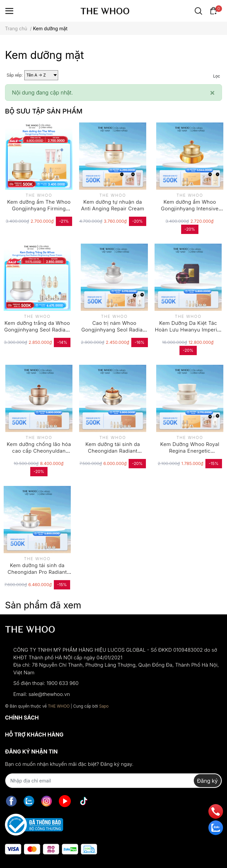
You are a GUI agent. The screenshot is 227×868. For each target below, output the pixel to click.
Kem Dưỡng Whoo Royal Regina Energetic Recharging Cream (190, 451)
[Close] (212, 93)
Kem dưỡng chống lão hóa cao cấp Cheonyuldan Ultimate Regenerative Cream (39, 454)
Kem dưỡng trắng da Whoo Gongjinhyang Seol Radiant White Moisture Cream (37, 329)
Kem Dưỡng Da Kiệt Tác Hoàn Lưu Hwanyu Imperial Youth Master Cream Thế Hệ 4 (188, 333)
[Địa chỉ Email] (113, 781)
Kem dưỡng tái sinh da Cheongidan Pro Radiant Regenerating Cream (37, 572)
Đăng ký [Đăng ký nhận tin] (207, 781)
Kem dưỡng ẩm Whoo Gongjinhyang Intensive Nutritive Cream (190, 208)
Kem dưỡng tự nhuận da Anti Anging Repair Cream (113, 205)
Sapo (104, 706)
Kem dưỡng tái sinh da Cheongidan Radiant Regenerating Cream (113, 451)
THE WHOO (59, 706)
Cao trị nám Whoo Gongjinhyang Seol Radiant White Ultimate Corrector (114, 329)
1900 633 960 (62, 683)
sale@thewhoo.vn (49, 694)
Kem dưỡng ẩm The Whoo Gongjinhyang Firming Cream (39, 208)
